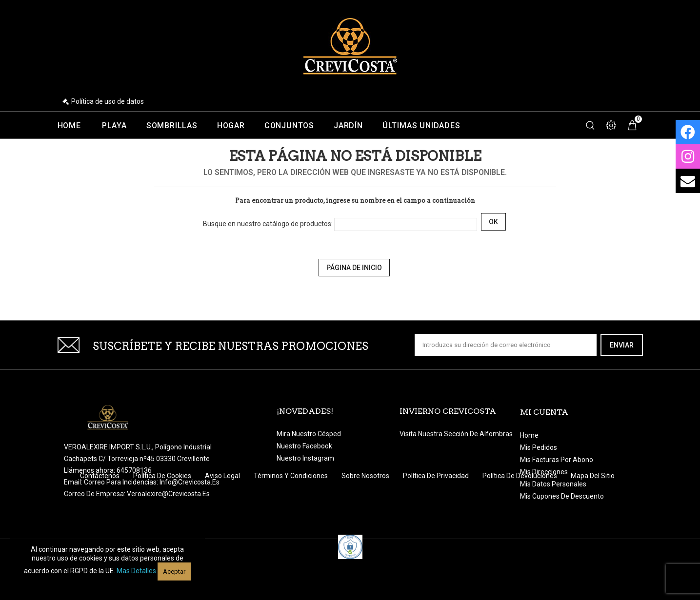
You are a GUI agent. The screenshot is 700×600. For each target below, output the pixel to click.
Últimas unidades (421, 126)
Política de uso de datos (108, 101)
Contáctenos (100, 515)
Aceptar (174, 571)
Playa (114, 126)
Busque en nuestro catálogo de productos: (268, 224)
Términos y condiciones (291, 515)
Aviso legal (223, 515)
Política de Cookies (163, 515)
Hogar (231, 126)
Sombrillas (172, 126)
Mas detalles (136, 571)
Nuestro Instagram (305, 458)
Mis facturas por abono (557, 460)
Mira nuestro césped (309, 434)
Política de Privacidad (437, 515)
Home (69, 126)
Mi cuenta (544, 412)
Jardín (348, 126)
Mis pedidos (539, 447)
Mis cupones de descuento (562, 496)
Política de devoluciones (520, 515)
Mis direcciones (544, 472)
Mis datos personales (553, 484)
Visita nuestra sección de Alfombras (456, 434)
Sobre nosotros (366, 515)
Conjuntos (289, 126)
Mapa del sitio (593, 515)
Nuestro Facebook (304, 446)
